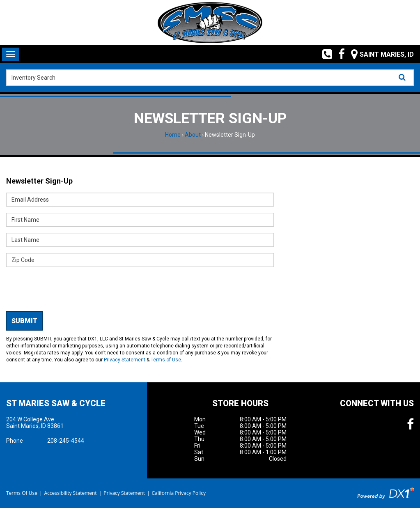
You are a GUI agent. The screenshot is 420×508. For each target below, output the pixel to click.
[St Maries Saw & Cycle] (210, 23)
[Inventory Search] (210, 78)
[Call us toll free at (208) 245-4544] (324, 54)
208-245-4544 (66, 441)
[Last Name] (140, 240)
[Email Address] (140, 200)
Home (173, 135)
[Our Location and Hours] (379, 54)
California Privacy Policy (179, 493)
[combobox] (210, 78)
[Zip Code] (140, 260)
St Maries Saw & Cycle (56, 403)
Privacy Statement (125, 360)
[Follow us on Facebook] (339, 54)
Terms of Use (166, 360)
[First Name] (140, 220)
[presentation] (69, 289)
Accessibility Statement (70, 493)
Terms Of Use (22, 493)
